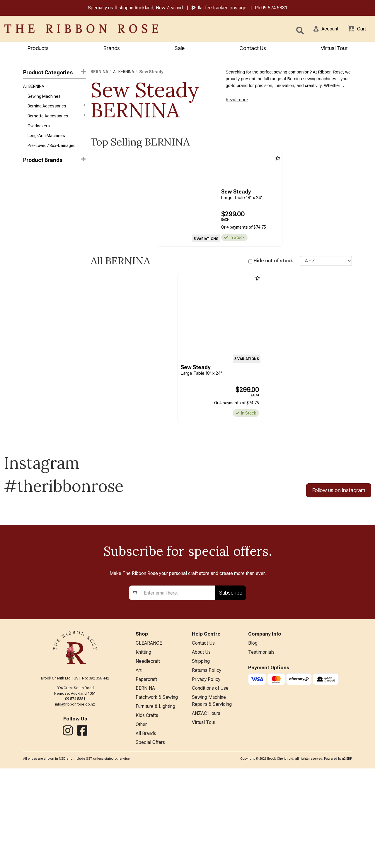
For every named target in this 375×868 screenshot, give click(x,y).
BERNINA (99, 73)
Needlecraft (148, 755)
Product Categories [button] (54, 73)
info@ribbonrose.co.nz (75, 797)
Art (139, 765)
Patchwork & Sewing (157, 794)
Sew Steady (35, 201)
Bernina (30, 181)
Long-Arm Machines (46, 140)
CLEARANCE (149, 736)
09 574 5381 (274, 8)
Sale (180, 49)
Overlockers (39, 129)
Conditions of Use (210, 784)
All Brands (146, 832)
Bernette (31, 191)
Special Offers (150, 842)
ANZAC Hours (206, 811)
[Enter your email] (178, 685)
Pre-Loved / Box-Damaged (52, 150)
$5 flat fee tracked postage (219, 8)
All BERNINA (34, 88)
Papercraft (146, 775)
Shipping (201, 755)
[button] (323, 29)
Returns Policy (207, 765)
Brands (112, 49)
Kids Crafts (147, 813)
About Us (201, 746)
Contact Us (253, 49)
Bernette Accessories (57, 119)
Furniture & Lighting (155, 803)
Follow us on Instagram (339, 491)
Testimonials (261, 746)
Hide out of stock (273, 262)
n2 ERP (347, 858)
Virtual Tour (204, 821)
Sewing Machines (44, 98)
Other (141, 823)
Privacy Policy (206, 775)
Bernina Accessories (57, 108)
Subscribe (231, 685)
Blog (253, 736)
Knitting (143, 746)
